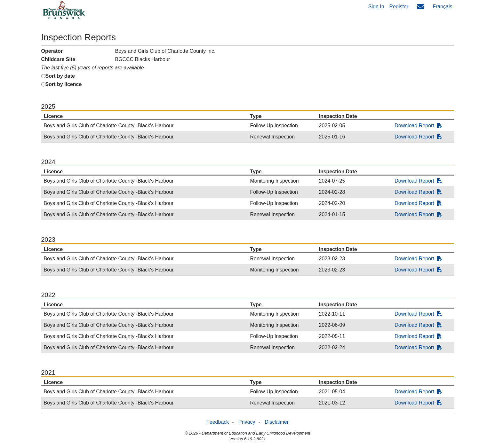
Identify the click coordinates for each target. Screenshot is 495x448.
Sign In (376, 7)
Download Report (418, 126)
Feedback (218, 422)
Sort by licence (64, 84)
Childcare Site (58, 59)
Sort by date (60, 76)
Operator (52, 51)
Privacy (247, 422)
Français (442, 7)
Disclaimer (277, 422)
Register (399, 7)
